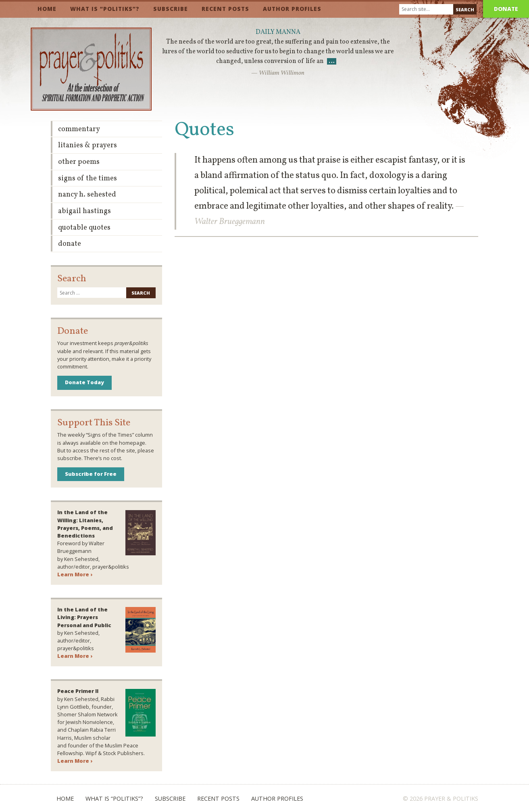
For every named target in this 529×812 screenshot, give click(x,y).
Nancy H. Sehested (87, 195)
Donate (506, 9)
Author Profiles (292, 9)
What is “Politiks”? (105, 9)
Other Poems (79, 162)
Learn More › (75, 574)
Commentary (79, 129)
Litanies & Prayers (87, 145)
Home (47, 9)
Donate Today (84, 382)
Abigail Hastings (84, 211)
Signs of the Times (87, 179)
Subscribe (171, 9)
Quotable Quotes (84, 228)
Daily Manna (278, 32)
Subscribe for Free (91, 474)
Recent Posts (225, 9)
